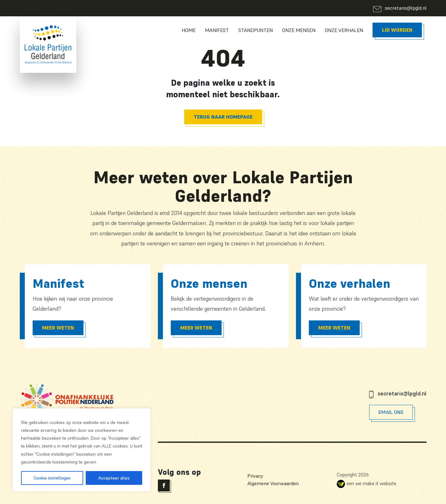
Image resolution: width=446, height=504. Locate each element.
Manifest (217, 30)
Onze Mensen (299, 30)
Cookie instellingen (52, 478)
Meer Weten (58, 328)
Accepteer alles (114, 478)
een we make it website (367, 483)
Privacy (255, 476)
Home (189, 30)
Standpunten (255, 30)
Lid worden (397, 30)
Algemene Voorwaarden (273, 483)
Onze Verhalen (344, 30)
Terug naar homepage (223, 117)
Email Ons (391, 412)
